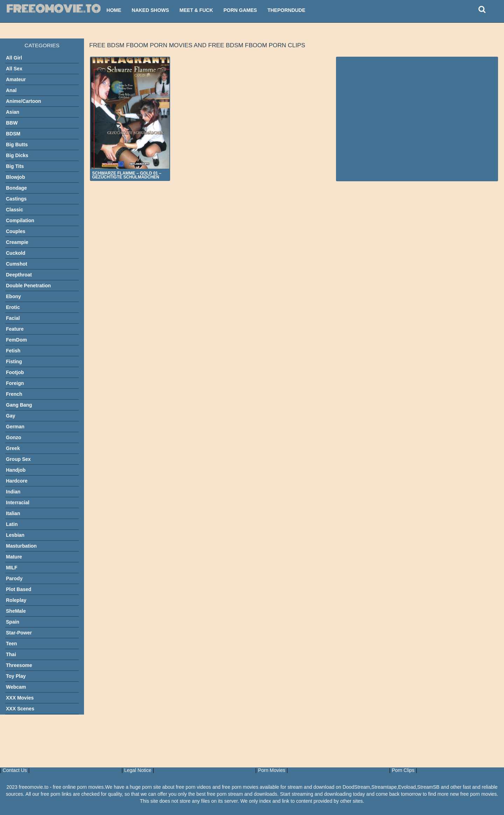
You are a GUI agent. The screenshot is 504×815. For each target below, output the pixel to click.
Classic (15, 210)
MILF (12, 568)
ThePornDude (286, 10)
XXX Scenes (20, 709)
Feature (15, 329)
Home (114, 10)
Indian (13, 492)
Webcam (16, 687)
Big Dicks (17, 155)
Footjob (15, 372)
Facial (13, 318)
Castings (16, 199)
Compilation (20, 220)
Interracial (18, 503)
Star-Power (19, 633)
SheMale (16, 611)
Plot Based (19, 589)
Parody (14, 578)
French (14, 394)
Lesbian (15, 535)
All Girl (14, 58)
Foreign (15, 383)
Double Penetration (28, 286)
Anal (11, 90)
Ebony (13, 296)
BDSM (13, 134)
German (15, 427)
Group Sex (18, 459)
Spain (13, 622)
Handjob (16, 470)
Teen (12, 644)
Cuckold (16, 253)
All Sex (14, 69)
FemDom (16, 340)
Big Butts (17, 145)
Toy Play (16, 676)
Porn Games (240, 10)
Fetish (13, 351)
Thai (11, 654)
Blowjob (15, 177)
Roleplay (16, 600)
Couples (16, 231)
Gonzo (14, 437)
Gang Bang (19, 405)
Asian (13, 112)
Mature (14, 557)
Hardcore (17, 481)
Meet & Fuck (196, 10)
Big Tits (15, 166)
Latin (12, 524)
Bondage (16, 188)
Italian (13, 513)
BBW (12, 123)
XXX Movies (20, 698)
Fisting (14, 361)
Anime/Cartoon (23, 101)
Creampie (17, 242)
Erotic (13, 307)
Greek (13, 448)
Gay (10, 416)
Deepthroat (19, 275)
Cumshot (17, 264)
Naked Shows (150, 10)
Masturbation (21, 546)
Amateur (16, 79)
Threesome (19, 665)
